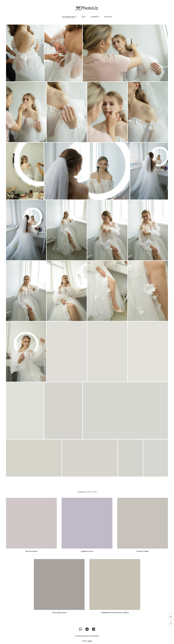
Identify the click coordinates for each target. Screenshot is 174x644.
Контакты (108, 17)
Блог (84, 17)
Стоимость (95, 17)
